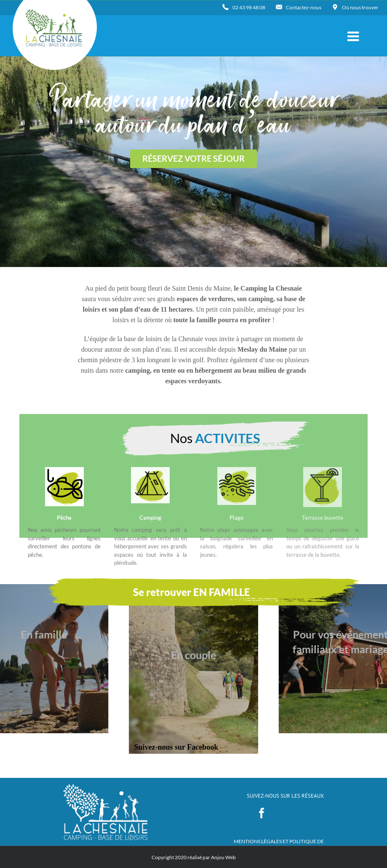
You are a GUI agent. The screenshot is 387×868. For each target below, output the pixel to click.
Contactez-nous (304, 7)
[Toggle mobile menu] (354, 36)
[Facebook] (262, 813)
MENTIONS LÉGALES (258, 841)
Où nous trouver (360, 7)
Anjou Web (223, 857)
